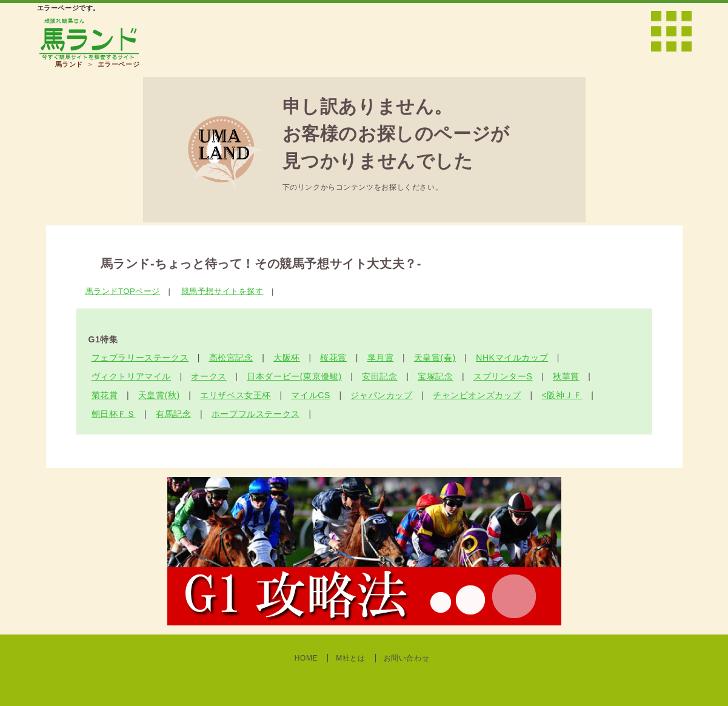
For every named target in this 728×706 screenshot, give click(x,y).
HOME (306, 658)
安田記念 (379, 376)
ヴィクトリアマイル (131, 376)
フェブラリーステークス (140, 358)
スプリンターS (503, 376)
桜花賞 (333, 358)
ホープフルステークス (256, 414)
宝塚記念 (435, 376)
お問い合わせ (407, 658)
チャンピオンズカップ (477, 395)
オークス (209, 376)
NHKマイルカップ (512, 358)
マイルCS (310, 395)
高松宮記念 (231, 358)
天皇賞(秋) (159, 395)
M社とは (350, 658)
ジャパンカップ (381, 395)
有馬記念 (173, 414)
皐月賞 (381, 358)
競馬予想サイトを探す (222, 291)
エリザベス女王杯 (235, 395)
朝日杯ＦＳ (114, 414)
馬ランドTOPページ (123, 291)
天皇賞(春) (435, 358)
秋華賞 (566, 376)
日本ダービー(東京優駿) (294, 376)
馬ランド (69, 64)
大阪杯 (287, 358)
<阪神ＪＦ (562, 395)
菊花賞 (105, 395)
